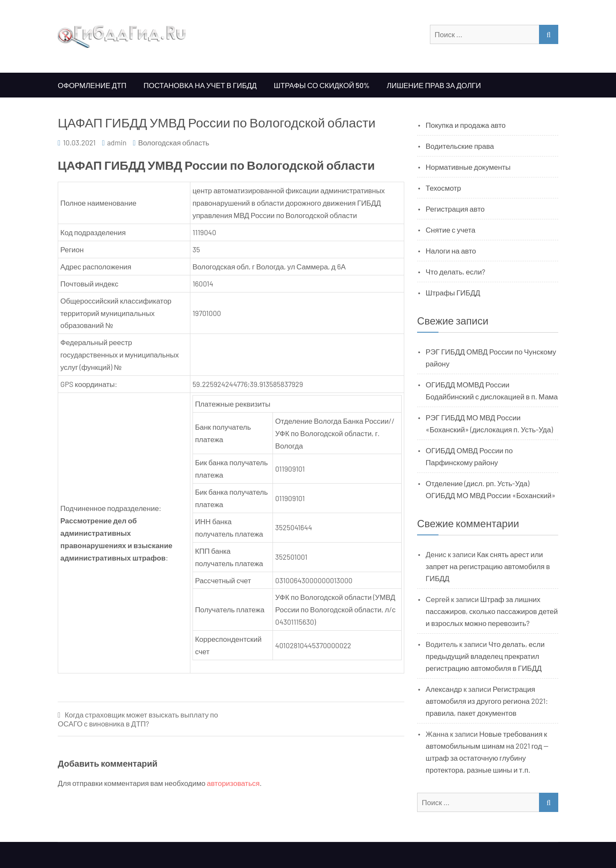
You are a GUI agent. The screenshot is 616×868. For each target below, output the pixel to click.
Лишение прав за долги (434, 85)
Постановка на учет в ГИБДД (200, 85)
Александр (444, 689)
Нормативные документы (468, 167)
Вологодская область (174, 142)
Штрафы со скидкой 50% (322, 85)
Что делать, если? (455, 272)
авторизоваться (233, 783)
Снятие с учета (450, 230)
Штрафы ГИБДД (453, 292)
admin (117, 142)
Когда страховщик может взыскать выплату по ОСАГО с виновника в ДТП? (138, 719)
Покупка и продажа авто (466, 125)
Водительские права (460, 146)
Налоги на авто (451, 251)
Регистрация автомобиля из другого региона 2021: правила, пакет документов (487, 701)
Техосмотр (443, 188)
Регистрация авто (455, 209)
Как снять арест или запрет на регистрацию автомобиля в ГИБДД (488, 566)
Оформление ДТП (92, 85)
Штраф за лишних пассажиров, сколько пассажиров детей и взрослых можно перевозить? (492, 611)
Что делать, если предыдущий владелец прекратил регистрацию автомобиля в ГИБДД (485, 656)
